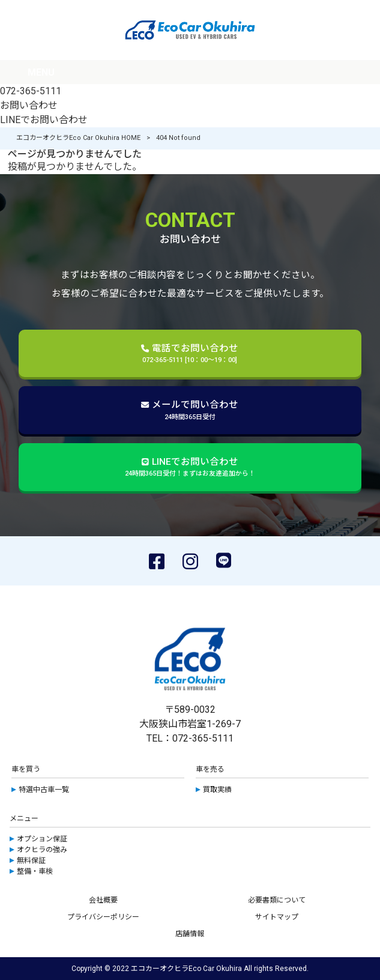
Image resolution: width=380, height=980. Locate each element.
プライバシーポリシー (103, 917)
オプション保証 (42, 839)
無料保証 (31, 861)
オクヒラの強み (42, 850)
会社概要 (103, 900)
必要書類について (277, 900)
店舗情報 (190, 934)
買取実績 (217, 790)
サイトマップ (277, 917)
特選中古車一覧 (44, 790)
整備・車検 (35, 871)
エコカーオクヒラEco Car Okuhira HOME (78, 138)
